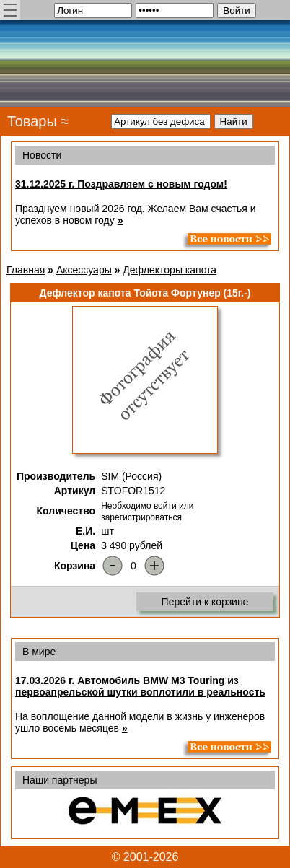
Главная (26, 270)
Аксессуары (84, 270)
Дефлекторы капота (170, 270)
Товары (32, 121)
